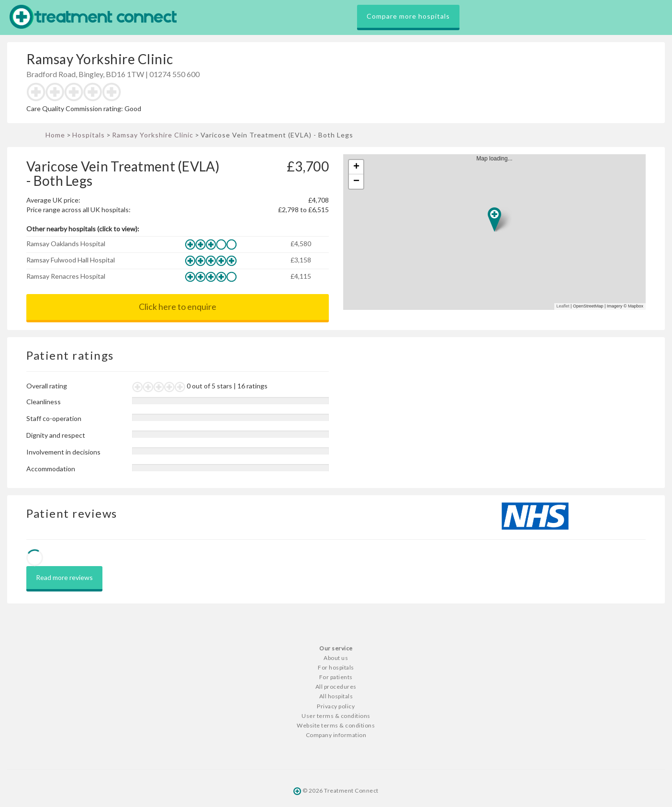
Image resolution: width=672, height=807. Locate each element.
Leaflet (563, 306)
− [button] (356, 182)
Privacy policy (336, 706)
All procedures (336, 687)
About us (336, 658)
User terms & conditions (336, 716)
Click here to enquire (178, 307)
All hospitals (336, 696)
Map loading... (498, 232)
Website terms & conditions (336, 725)
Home (55, 135)
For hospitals (336, 667)
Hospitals (89, 135)
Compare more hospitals (408, 16)
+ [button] (356, 167)
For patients (336, 677)
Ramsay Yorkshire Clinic (153, 135)
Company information (336, 735)
